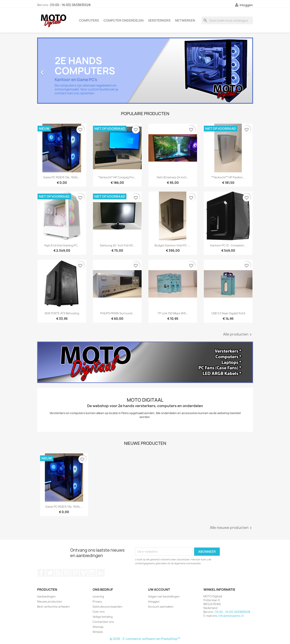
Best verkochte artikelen (53, 607)
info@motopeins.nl (231, 616)
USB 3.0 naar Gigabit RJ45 (228, 313)
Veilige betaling (103, 617)
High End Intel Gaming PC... (62, 245)
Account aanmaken (161, 607)
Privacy (97, 602)
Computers (89, 20)
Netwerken (185, 20)
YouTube (67, 573)
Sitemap (98, 627)
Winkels (98, 632)
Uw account (159, 590)
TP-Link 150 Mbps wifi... (173, 313)
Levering (98, 596)
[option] (145, 71)
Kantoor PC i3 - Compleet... (228, 245)
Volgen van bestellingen (164, 596)
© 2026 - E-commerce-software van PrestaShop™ (145, 639)
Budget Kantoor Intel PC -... (173, 245)
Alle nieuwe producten (231, 528)
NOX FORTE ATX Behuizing (62, 313)
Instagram (92, 573)
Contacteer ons (103, 622)
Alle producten (238, 335)
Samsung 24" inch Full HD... (117, 245)
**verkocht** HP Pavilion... (228, 177)
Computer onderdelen (124, 20)
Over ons (99, 612)
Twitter (50, 573)
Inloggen (154, 602)
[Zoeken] (227, 20)
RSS (58, 573)
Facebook (41, 573)
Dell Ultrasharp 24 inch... (173, 177)
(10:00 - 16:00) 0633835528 (70, 5)
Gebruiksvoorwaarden (107, 607)
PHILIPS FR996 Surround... (117, 313)
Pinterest (75, 573)
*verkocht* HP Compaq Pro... (117, 177)
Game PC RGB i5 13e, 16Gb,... (62, 177)
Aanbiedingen (46, 596)
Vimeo (84, 573)
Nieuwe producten (50, 602)
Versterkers (159, 20)
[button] (53, 71)
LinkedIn (101, 573)
